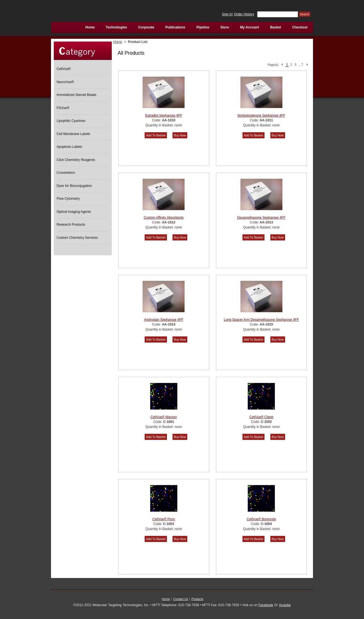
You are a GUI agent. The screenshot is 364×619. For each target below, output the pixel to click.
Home (118, 42)
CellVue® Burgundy (261, 519)
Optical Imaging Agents (74, 212)
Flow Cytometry (68, 199)
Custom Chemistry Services (77, 238)
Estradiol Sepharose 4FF (164, 115)
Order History (244, 14)
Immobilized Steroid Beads (77, 95)
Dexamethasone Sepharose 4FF (261, 218)
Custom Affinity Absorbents (164, 218)
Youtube (285, 605)
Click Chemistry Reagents (76, 160)
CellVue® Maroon (164, 417)
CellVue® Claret (261, 417)
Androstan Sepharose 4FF (164, 320)
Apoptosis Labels (69, 147)
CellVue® (64, 69)
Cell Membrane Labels (73, 134)
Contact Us (180, 599)
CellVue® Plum (164, 519)
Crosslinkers (66, 173)
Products (197, 599)
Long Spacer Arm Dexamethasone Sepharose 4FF (261, 320)
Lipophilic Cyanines (71, 121)
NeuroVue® (65, 82)
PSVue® (63, 108)
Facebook (266, 605)
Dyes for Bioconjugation (74, 186)
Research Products (71, 225)
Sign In (227, 14)
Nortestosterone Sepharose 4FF (261, 115)
